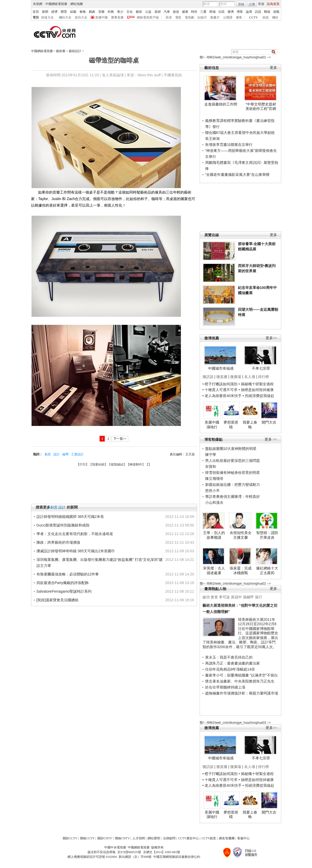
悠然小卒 (212, 491)
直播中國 (101, 17)
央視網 (38, 4)
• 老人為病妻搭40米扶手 (222, 396)
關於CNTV (105, 838)
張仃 (259, 597)
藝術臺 (61, 51)
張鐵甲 (248, 597)
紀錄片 (202, 17)
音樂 (101, 12)
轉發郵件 (136, 464)
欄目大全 (65, 17)
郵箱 (267, 12)
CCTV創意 (209, 838)
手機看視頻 (173, 75)
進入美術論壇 (113, 75)
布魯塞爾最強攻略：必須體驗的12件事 (68, 574)
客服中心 (243, 838)
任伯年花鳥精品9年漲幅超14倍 (230, 669)
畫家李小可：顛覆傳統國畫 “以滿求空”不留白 (241, 675)
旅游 (176, 12)
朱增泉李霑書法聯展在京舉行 (229, 145)
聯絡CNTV (122, 838)
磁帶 (65, 454)
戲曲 (92, 12)
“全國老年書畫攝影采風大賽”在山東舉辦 (237, 175)
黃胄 (214, 597)
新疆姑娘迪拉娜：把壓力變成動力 (233, 485)
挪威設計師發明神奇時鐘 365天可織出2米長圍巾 (76, 551)
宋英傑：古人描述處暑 (214, 571)
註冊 (252, 4)
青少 (120, 12)
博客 (240, 12)
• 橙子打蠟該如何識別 (220, 384)
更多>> (271, 338)
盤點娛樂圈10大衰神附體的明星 (231, 449)
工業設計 (77, 454)
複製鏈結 (117, 464)
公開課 (228, 17)
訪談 (258, 12)
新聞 (45, 12)
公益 (148, 12)
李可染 (224, 597)
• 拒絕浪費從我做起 (258, 396)
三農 (203, 12)
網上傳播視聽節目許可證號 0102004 (92, 857)
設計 (57, 454)
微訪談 (208, 377)
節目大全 (81, 17)
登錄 (241, 4)
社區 (222, 12)
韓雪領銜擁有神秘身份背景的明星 (233, 473)
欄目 (275, 17)
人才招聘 (139, 838)
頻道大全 (47, 17)
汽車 (167, 12)
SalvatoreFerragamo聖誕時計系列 (64, 591)
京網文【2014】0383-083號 (162, 852)
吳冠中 (236, 597)
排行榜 (264, 377)
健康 (185, 12)
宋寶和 (211, 467)
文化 (130, 12)
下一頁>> (120, 439)
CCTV (253, 17)
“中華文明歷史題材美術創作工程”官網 (261, 107)
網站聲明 (154, 838)
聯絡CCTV (87, 838)
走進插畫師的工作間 (221, 104)
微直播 (222, 377)
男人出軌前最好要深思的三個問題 (233, 461)
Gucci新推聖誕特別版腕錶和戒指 (63, 525)
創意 (48, 454)
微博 (231, 12)
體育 (64, 12)
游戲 (276, 12)
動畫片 (215, 17)
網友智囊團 (227, 838)
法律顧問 (169, 838)
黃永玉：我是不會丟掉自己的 (229, 657)
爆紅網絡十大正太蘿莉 (267, 571)
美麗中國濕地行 (212, 425)
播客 (239, 17)
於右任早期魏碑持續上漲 (225, 687)
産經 (158, 12)
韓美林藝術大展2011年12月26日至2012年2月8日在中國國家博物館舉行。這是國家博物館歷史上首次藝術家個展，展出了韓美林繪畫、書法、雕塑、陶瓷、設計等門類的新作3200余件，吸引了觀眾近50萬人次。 (240, 633)
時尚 (194, 12)
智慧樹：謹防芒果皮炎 (267, 535)
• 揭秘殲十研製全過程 (256, 384)
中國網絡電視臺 (56, 4)
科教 (111, 12)
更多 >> (271, 439)
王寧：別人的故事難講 (214, 535)
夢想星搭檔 (231, 425)
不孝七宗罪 (261, 368)
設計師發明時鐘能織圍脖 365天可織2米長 (70, 517)
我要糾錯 (98, 464)
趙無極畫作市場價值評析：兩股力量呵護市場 (242, 693)
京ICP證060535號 (129, 852)
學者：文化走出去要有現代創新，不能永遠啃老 (75, 534)
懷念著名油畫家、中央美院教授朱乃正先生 (240, 681)
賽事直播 (117, 17)
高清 (169, 17)
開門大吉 (269, 422)
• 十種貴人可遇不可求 (221, 390)
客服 (261, 4)
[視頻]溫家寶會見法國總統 (58, 600)
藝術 (139, 12)
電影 (178, 17)
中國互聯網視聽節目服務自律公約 (177, 857)
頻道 (266, 17)
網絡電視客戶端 (148, 17)
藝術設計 (75, 51)
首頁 (36, 12)
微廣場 (236, 377)
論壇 (249, 12)
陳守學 (211, 455)
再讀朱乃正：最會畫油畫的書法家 (233, 663)
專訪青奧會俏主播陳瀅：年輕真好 (233, 497)
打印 (83, 464)
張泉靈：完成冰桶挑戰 (241, 571)
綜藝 (73, 12)
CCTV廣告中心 (188, 838)
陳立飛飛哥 (214, 479)
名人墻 (250, 377)
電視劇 (189, 17)
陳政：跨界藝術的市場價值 (58, 542)
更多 (273, 68)
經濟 (54, 12)
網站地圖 (77, 4)
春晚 (83, 12)
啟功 (206, 597)
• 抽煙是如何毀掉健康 (256, 390)
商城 (212, 12)
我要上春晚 (250, 425)
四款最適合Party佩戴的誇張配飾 (63, 583)
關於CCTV (70, 838)
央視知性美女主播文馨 (241, 535)
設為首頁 (273, 4)
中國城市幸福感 (221, 368)
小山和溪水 (214, 503)
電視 (36, 17)
